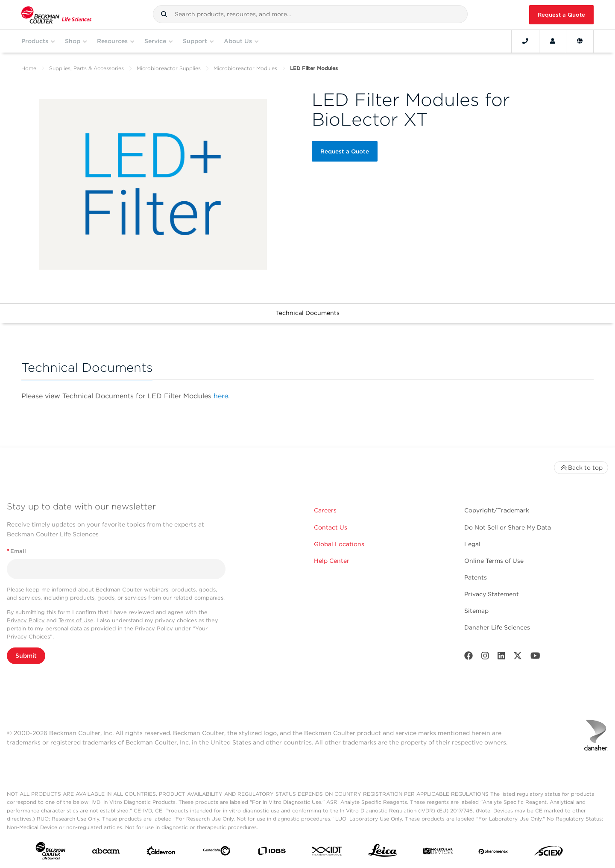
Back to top (581, 468)
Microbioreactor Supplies (169, 68)
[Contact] (525, 41)
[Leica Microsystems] (383, 853)
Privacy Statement (492, 594)
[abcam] (106, 853)
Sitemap (476, 611)
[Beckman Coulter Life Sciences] (56, 15)
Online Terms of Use (494, 561)
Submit (26, 656)
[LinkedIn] (501, 658)
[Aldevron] (161, 853)
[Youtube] (535, 658)
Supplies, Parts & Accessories (86, 68)
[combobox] (310, 14)
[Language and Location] (580, 41)
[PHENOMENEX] (493, 853)
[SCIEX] (548, 853)
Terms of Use (76, 620)
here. (222, 396)
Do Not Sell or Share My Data (508, 527)
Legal (472, 544)
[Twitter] (518, 658)
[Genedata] (217, 853)
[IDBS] (272, 853)
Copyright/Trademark (497, 510)
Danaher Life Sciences (497, 627)
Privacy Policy (26, 620)
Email (16, 551)
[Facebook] (469, 658)
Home (29, 68)
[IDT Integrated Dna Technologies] (327, 853)
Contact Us (331, 527)
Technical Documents (308, 313)
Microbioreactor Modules (245, 68)
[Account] (553, 41)
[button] (164, 14)
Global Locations (339, 544)
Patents (476, 577)
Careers (325, 510)
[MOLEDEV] (438, 853)
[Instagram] (485, 658)
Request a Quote (561, 15)
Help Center (332, 561)
